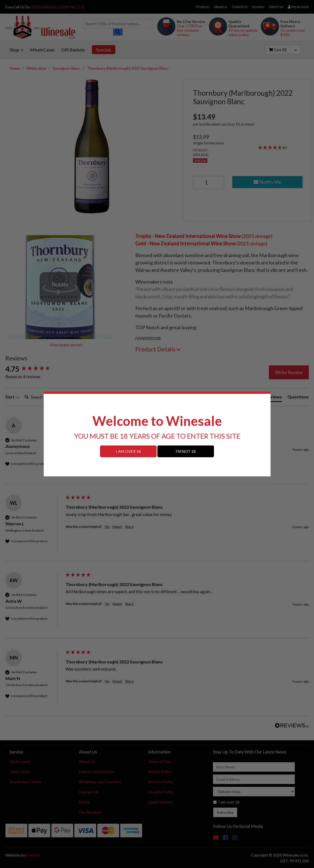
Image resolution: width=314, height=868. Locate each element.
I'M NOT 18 (186, 451)
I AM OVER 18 (128, 451)
